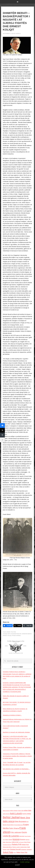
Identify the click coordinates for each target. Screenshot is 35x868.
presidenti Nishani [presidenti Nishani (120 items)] (7, 845)
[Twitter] (18, 626)
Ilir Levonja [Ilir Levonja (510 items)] (14, 836)
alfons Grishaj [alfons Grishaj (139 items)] (14, 811)
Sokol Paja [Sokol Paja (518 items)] (8, 852)
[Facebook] (8, 626)
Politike (13, 632)
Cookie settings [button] (25, 862)
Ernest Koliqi (7, 636)
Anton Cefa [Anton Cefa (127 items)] (21, 811)
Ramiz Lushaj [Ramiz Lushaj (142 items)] (16, 847)
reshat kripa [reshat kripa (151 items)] (23, 847)
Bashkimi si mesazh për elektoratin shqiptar (16, 732)
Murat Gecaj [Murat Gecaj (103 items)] (9, 842)
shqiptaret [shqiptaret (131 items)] (29, 850)
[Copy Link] (28, 626)
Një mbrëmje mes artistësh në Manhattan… (16, 769)
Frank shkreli (16, 636)
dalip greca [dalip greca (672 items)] (8, 821)
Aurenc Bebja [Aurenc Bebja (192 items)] (27, 814)
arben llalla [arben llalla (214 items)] (28, 810)
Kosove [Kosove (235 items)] (22, 839)
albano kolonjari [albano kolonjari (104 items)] (6, 811)
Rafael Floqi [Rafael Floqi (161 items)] (25, 845)
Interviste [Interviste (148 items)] (22, 836)
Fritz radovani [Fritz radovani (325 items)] (16, 832)
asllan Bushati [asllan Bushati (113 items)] (6, 814)
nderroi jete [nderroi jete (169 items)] (15, 842)
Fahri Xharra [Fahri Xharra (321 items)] (14, 828)
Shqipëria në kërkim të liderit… (12, 715)
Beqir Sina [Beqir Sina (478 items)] (25, 818)
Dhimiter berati (27, 634)
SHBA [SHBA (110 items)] (8, 850)
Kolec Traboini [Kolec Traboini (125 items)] (9, 840)
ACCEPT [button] (17, 865)
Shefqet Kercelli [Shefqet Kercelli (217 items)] (15, 849)
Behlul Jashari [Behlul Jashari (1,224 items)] (11, 817)
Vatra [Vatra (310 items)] (18, 852)
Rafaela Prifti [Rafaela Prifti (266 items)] (17, 844)
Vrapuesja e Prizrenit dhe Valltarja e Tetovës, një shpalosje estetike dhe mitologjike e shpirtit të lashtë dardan (17, 756)
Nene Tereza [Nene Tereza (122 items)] (27, 842)
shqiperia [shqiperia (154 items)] (24, 849)
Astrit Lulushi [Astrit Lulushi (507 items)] (16, 813)
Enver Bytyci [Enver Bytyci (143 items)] (10, 825)
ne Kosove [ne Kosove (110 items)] (21, 842)
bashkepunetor (16, 634)
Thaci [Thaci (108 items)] (15, 853)
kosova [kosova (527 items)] (16, 839)
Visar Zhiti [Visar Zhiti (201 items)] (24, 852)
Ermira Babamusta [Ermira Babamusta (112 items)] (19, 825)
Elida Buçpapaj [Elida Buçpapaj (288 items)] (20, 821)
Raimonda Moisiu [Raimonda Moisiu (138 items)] (7, 847)
